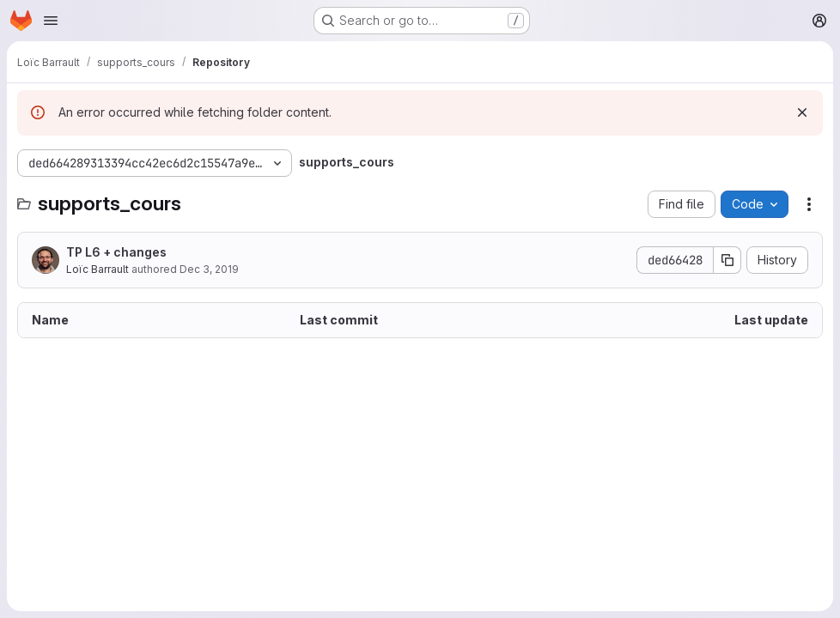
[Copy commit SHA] (727, 260)
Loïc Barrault (97, 269)
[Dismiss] (802, 112)
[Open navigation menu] (51, 21)
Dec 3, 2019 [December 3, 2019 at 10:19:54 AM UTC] (209, 269)
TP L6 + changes (116, 252)
